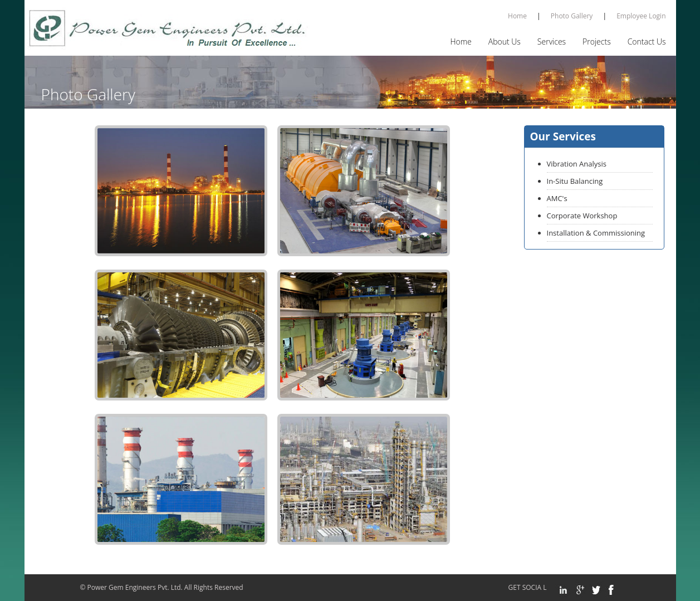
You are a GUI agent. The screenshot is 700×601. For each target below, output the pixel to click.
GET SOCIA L (531, 587)
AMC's (557, 198)
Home (517, 16)
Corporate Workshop (582, 216)
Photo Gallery (572, 16)
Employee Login (641, 16)
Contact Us (647, 41)
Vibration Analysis (577, 164)
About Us (505, 41)
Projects (597, 41)
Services (552, 41)
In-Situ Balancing (575, 181)
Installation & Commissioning (596, 233)
